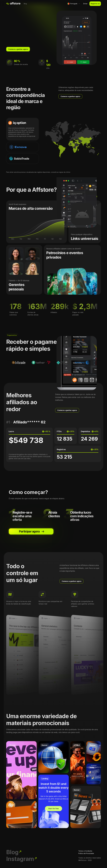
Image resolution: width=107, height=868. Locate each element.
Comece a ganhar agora (18, 49)
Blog (25, 4)
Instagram (26, 858)
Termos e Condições (85, 847)
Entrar (85, 4)
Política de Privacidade (86, 849)
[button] (74, 4)
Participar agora (32, 533)
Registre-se (95, 4)
